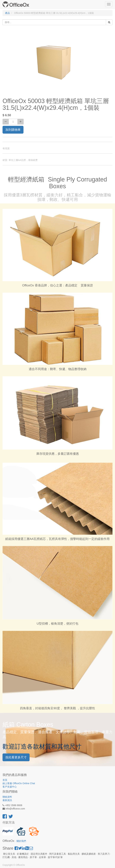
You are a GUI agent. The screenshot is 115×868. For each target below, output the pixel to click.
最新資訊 (7, 800)
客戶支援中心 (10, 787)
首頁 (5, 780)
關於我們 (21, 841)
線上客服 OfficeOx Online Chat (19, 783)
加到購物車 (13, 130)
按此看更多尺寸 (16, 757)
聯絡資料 (7, 797)
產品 (7, 13)
